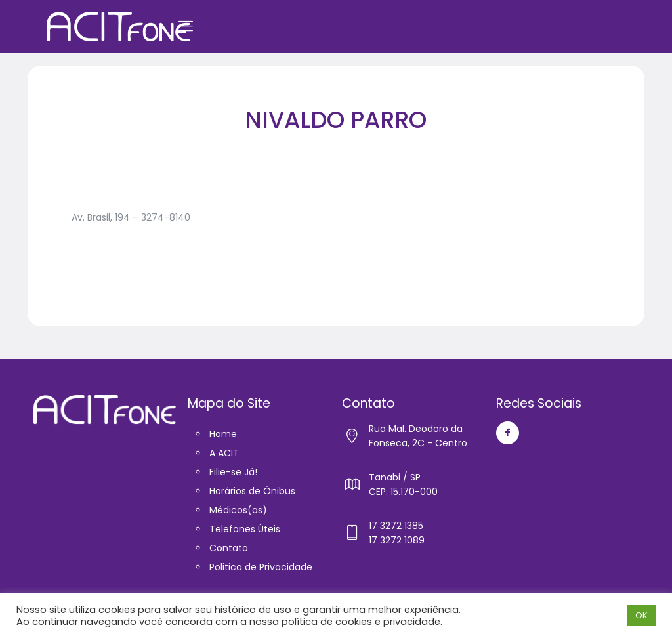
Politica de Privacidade (261, 567)
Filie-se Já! (233, 472)
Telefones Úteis (245, 529)
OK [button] (641, 615)
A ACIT (224, 453)
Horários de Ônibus (252, 491)
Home (223, 434)
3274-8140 (166, 217)
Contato (229, 548)
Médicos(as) (238, 510)
